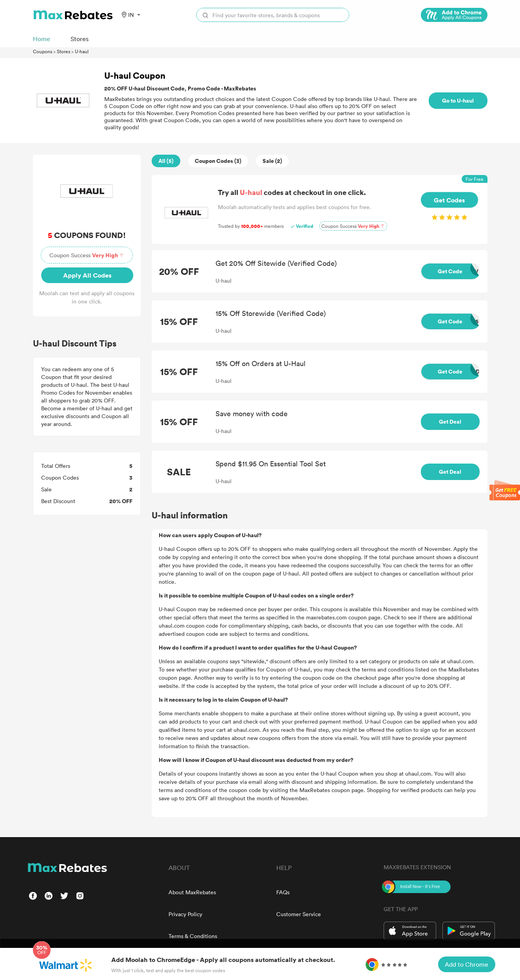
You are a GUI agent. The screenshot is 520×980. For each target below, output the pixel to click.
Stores (63, 51)
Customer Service (299, 914)
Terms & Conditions (193, 936)
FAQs (283, 892)
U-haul (82, 51)
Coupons (43, 51)
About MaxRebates (192, 892)
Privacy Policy (185, 914)
